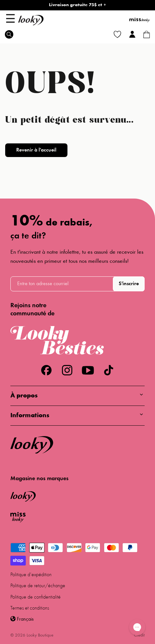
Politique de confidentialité (36, 597)
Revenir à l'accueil (36, 150)
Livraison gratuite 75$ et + (77, 5)
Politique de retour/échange (38, 586)
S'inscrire (129, 284)
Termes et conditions (30, 608)
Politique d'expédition (31, 575)
